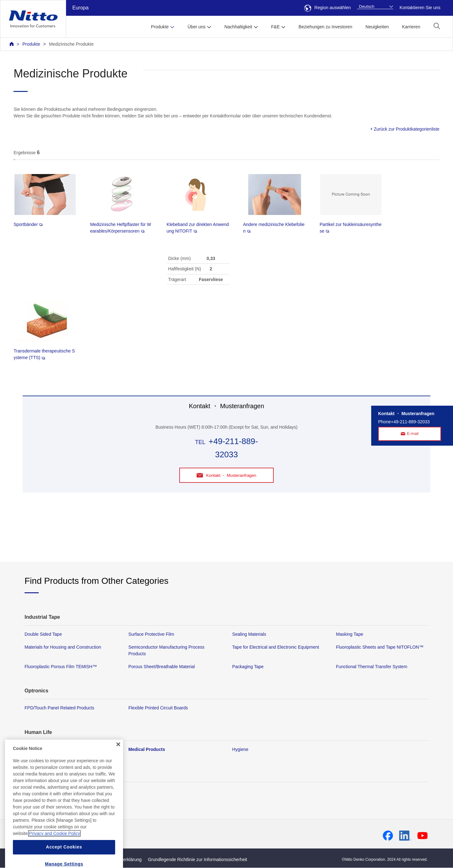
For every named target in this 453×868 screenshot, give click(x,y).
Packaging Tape (248, 667)
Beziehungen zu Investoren (325, 27)
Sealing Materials (249, 634)
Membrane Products (45, 750)
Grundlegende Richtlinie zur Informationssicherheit (197, 860)
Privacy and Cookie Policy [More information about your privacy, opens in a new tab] (54, 850)
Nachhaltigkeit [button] (238, 27)
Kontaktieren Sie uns (420, 8)
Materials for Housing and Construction (63, 647)
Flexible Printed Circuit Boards (158, 708)
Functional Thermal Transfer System (372, 667)
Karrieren (411, 27)
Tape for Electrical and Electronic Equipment (276, 647)
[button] (437, 26)
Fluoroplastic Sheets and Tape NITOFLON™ (380, 647)
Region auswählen (327, 8)
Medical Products (147, 750)
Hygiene (240, 750)
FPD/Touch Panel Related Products (59, 708)
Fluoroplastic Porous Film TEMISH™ (61, 667)
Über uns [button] (196, 27)
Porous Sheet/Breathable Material (162, 667)
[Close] (118, 760)
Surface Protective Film (151, 634)
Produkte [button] (160, 27)
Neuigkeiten (377, 27)
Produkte (31, 44)
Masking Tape (350, 634)
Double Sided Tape (43, 634)
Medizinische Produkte (71, 44)
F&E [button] (275, 27)
